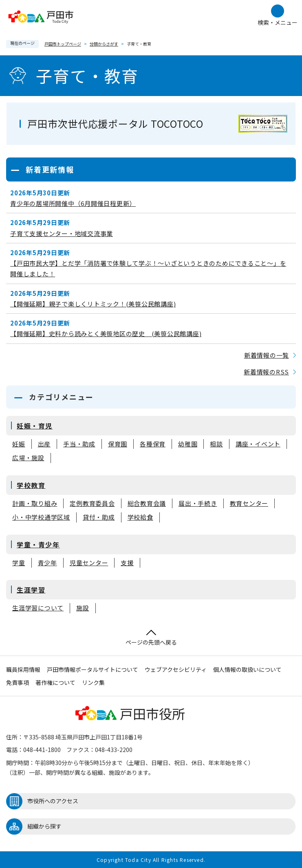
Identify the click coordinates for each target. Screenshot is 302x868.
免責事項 (18, 682)
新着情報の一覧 (267, 355)
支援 (127, 563)
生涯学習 (31, 590)
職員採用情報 (23, 669)
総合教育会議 (147, 504)
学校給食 (140, 517)
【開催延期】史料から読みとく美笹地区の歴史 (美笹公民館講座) (106, 333)
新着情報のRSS (266, 372)
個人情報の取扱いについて (247, 669)
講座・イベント (258, 444)
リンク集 (93, 682)
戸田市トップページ (63, 44)
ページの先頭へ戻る (151, 638)
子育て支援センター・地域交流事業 (62, 233)
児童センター (89, 563)
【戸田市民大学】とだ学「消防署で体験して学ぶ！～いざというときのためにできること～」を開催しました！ (148, 268)
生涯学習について (38, 608)
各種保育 (153, 444)
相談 (216, 444)
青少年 (47, 563)
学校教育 (31, 485)
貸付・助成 (99, 517)
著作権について (55, 682)
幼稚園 (188, 444)
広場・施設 (28, 458)
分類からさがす (104, 44)
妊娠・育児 (35, 426)
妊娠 (19, 444)
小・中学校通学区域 (41, 517)
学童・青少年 (38, 544)
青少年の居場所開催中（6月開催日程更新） (73, 203)
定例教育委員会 (92, 504)
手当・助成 (79, 444)
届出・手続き (198, 504)
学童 (19, 563)
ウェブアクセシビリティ (176, 669)
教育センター (249, 504)
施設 (83, 608)
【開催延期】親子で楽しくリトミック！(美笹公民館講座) (93, 304)
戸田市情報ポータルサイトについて (93, 669)
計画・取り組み (35, 504)
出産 (44, 444)
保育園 (118, 444)
